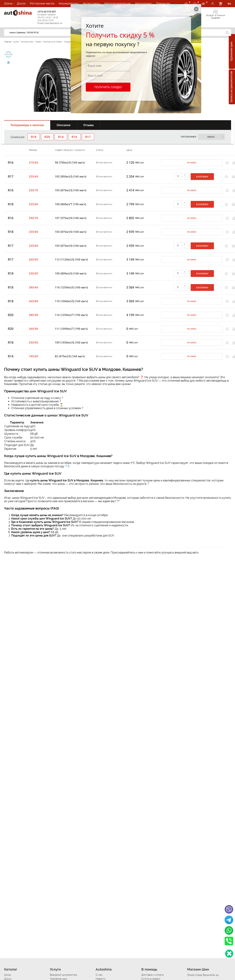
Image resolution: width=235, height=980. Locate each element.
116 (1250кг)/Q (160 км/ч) (71, 287)
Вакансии (163, 3)
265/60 (34, 301)
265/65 (34, 260)
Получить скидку (108, 87)
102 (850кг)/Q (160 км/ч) (71, 177)
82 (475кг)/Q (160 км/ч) (70, 356)
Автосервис (144, 3)
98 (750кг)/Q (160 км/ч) (70, 163)
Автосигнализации (117, 3)
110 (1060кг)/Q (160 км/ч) (71, 301)
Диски (21, 3)
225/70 (34, 190)
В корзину (202, 177)
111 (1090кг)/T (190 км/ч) (71, 329)
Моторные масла (42, 3)
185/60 (34, 356)
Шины (8, 3)
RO (229, 4)
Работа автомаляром (19, 553)
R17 (11, 177)
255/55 (34, 343)
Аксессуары (91, 3)
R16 (11, 163)
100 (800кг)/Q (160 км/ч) (71, 274)
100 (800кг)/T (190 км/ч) (70, 204)
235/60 (34, 232)
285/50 (34, 315)
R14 (11, 356)
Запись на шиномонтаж (231, 87)
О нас (99, 975)
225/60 (34, 204)
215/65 (34, 163)
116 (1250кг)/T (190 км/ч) (71, 315)
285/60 (34, 287)
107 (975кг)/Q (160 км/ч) (71, 218)
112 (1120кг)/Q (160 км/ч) (71, 260)
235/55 (34, 274)
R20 (11, 315)
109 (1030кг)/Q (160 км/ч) (71, 343)
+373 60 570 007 (53, 17)
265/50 (34, 329)
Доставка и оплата (153, 975)
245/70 (34, 218)
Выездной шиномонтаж (63, 975)
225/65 (34, 177)
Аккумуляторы (68, 3)
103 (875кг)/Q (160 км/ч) (71, 190)
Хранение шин (231, 52)
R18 (11, 204)
